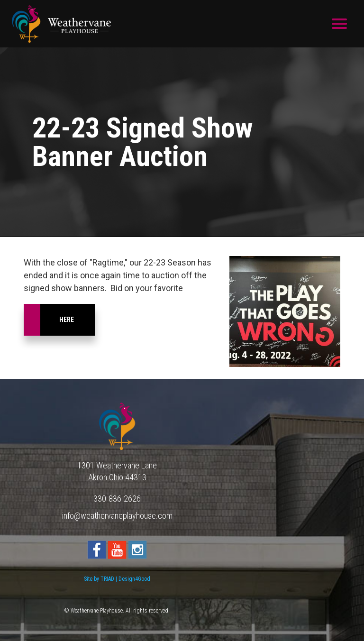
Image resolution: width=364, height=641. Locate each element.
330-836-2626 (117, 499)
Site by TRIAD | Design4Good (117, 579)
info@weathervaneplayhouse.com (117, 516)
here (67, 320)
